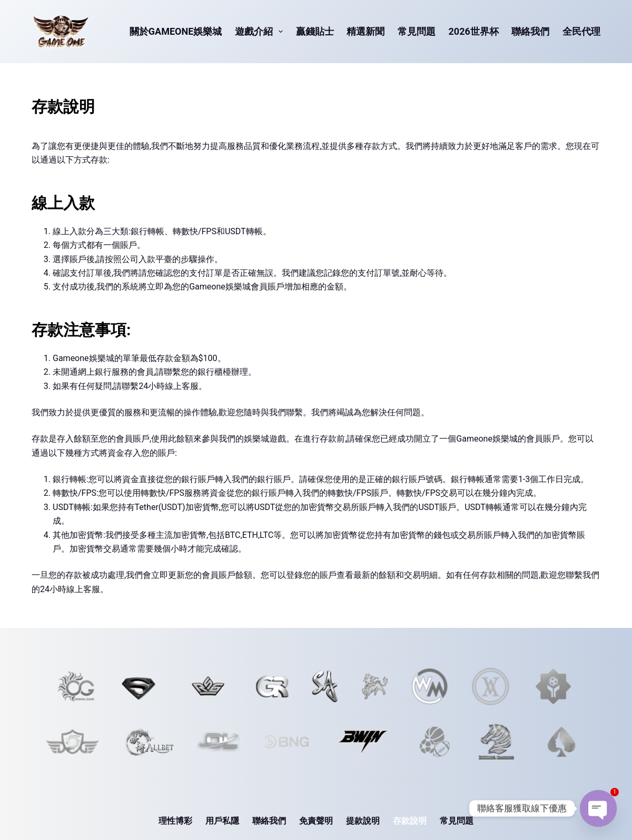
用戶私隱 (222, 821)
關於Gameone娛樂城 (176, 31)
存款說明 (410, 821)
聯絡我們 (530, 31)
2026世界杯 (474, 31)
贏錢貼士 (315, 31)
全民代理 (581, 31)
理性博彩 (175, 821)
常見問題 (417, 31)
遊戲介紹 (261, 32)
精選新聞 (366, 31)
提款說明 (363, 821)
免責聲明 (316, 821)
